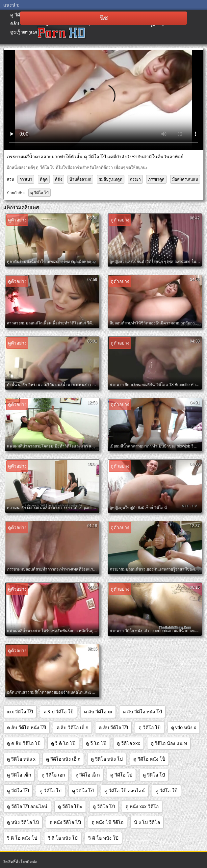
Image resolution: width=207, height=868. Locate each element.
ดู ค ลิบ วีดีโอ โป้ (24, 743)
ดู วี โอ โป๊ (96, 743)
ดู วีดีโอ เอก (53, 775)
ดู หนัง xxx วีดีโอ (142, 806)
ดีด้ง (59, 179)
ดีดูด (44, 179)
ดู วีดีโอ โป (121, 775)
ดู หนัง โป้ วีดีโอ (107, 822)
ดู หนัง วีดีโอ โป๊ (65, 822)
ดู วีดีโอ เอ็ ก (88, 775)
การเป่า (26, 179)
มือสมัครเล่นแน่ (185, 179)
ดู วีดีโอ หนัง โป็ (149, 759)
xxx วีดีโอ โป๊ (20, 712)
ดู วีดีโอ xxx (129, 743)
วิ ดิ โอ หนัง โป (22, 838)
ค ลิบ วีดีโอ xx (98, 712)
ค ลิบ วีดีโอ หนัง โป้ (142, 712)
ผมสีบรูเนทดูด (111, 179)
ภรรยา (135, 179)
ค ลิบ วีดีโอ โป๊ (113, 728)
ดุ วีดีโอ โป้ (40, 193)
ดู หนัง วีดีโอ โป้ (23, 822)
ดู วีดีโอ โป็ (18, 791)
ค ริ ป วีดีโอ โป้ (59, 712)
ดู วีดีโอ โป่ (51, 791)
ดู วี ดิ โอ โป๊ (63, 743)
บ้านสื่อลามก (80, 179)
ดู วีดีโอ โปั (154, 775)
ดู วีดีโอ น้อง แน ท (169, 743)
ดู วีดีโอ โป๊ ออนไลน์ (27, 806)
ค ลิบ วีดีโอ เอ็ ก (73, 728)
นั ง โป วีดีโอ (147, 822)
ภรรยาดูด (156, 179)
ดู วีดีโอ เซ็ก (19, 775)
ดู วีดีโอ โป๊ (166, 791)
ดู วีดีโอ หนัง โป (107, 759)
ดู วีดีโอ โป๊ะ (70, 806)
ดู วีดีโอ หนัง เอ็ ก (63, 759)
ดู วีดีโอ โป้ (83, 791)
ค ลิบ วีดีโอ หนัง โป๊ (26, 728)
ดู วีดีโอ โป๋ (104, 806)
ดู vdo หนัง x (184, 728)
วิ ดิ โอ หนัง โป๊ (103, 838)
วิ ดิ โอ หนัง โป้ (63, 838)
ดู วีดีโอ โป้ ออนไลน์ (125, 791)
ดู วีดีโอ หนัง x (21, 759)
